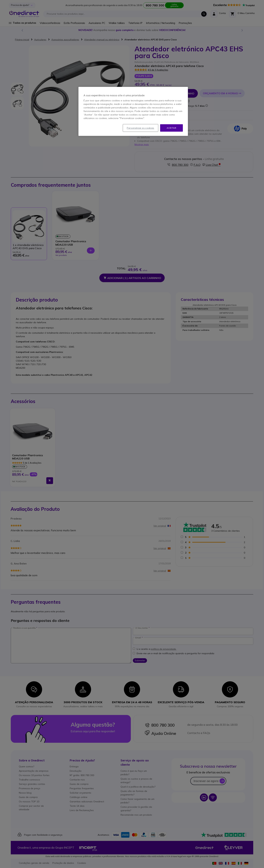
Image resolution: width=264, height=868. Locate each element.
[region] (133, 111)
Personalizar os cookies (141, 128)
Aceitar (171, 128)
